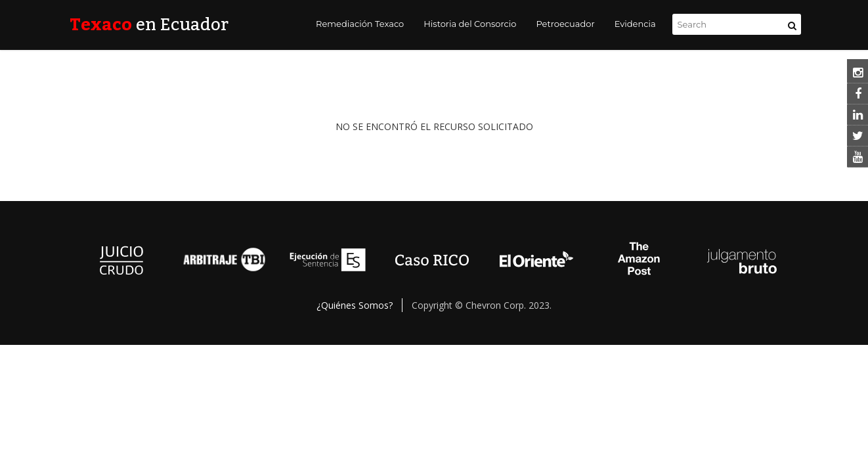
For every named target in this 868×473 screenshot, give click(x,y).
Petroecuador (565, 24)
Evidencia (635, 24)
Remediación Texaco (360, 24)
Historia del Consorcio (470, 24)
